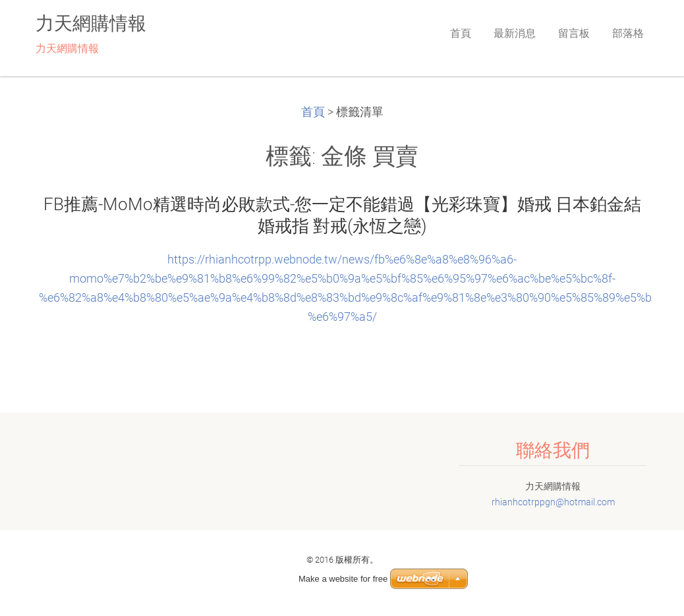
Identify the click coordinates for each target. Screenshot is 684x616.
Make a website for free (343, 579)
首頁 (313, 112)
